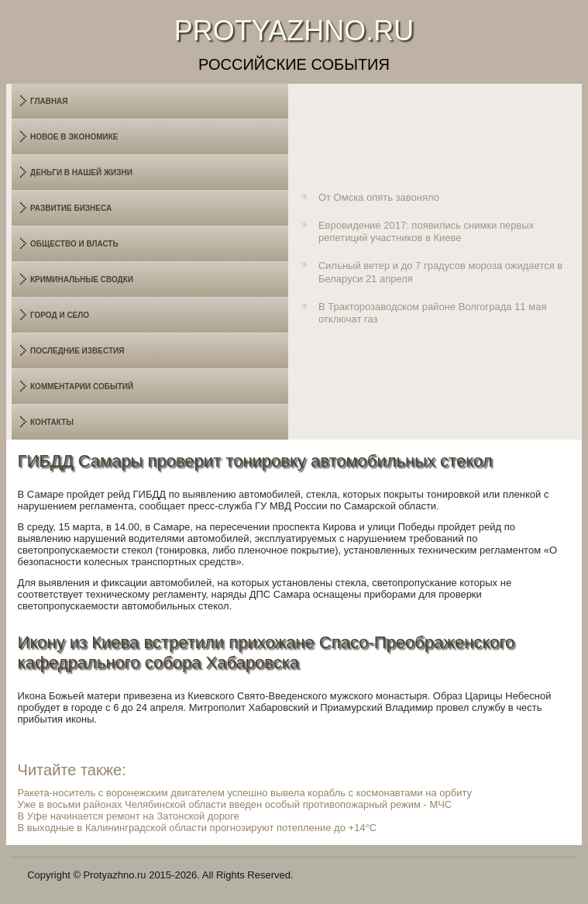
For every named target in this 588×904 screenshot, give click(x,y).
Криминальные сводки (82, 279)
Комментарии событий (82, 386)
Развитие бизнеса (71, 208)
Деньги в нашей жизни (81, 173)
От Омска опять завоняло (379, 197)
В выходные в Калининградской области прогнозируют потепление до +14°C (198, 828)
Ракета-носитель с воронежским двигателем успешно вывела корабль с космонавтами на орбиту (245, 793)
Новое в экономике (74, 137)
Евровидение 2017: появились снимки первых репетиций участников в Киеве (426, 231)
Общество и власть (74, 244)
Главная (49, 101)
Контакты (52, 422)
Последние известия (77, 351)
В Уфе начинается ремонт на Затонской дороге (129, 816)
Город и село (60, 315)
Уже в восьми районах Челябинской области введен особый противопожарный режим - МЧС (235, 804)
